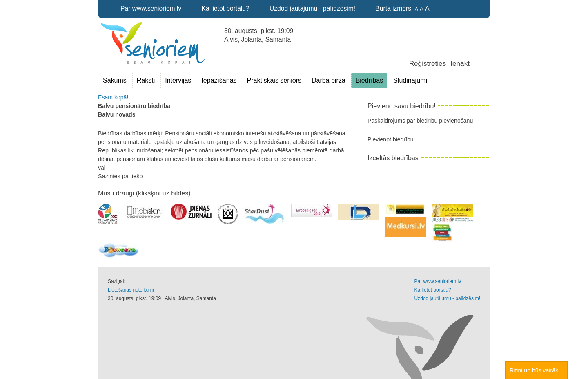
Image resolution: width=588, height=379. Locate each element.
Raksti (146, 80)
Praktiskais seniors (274, 80)
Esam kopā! (113, 97)
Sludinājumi (410, 80)
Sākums (115, 80)
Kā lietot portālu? (226, 8)
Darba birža (329, 80)
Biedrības (370, 80)
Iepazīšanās (219, 80)
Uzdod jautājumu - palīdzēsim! (312, 8)
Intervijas (178, 80)
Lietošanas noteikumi (131, 290)
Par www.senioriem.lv (151, 8)
